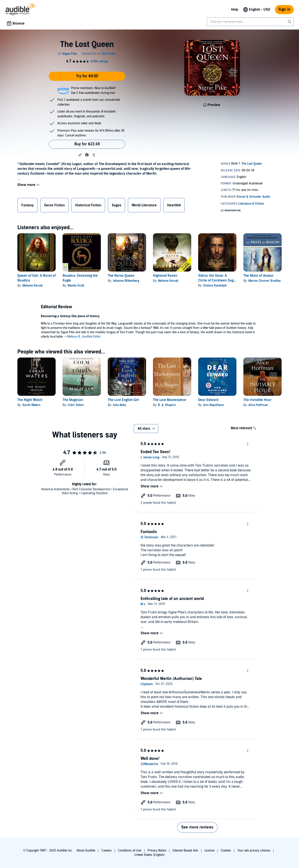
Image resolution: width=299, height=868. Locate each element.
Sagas (116, 205)
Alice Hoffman (258, 405)
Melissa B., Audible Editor (84, 337)
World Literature (144, 205)
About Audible (86, 851)
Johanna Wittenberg (126, 281)
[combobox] (250, 22)
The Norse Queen (121, 276)
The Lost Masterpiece (170, 400)
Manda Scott (76, 286)
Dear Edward (208, 400)
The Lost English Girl (123, 400)
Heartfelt (174, 205)
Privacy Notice (157, 851)
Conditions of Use (130, 851)
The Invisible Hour (257, 400)
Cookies (226, 851)
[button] (80, 155)
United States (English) (149, 855)
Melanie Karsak (33, 286)
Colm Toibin (76, 405)
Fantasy (27, 205)
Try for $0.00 (87, 76)
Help (235, 10)
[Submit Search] (290, 22)
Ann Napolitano (213, 405)
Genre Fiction (54, 205)
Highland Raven (165, 276)
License (209, 851)
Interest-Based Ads (185, 851)
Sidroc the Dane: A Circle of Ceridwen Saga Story (217, 280)
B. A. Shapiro (167, 405)
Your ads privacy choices (254, 851)
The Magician (73, 400)
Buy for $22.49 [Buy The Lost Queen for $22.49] (87, 144)
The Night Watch (30, 400)
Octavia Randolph (215, 286)
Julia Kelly (119, 405)
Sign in (284, 9)
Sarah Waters (31, 405)
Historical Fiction (88, 205)
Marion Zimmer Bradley (265, 281)
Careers (107, 851)
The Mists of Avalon (258, 276)
